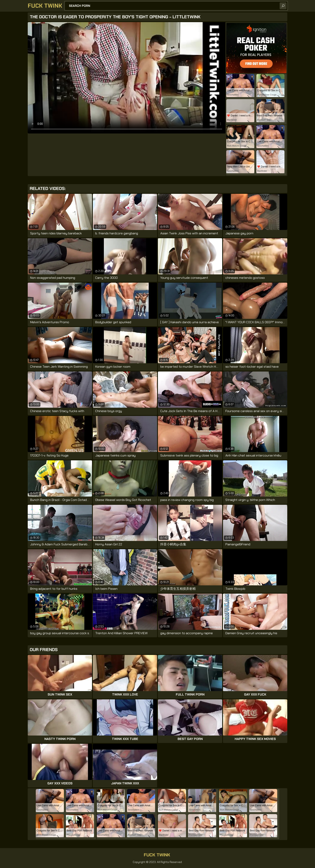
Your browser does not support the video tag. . (127, 78)
